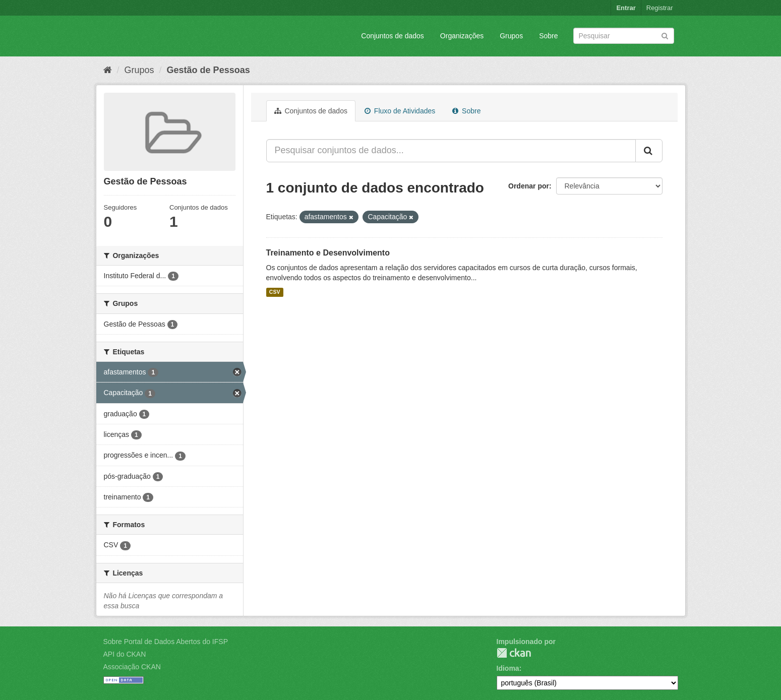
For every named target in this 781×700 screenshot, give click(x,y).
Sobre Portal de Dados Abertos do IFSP (166, 642)
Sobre (548, 36)
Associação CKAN (132, 667)
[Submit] (665, 35)
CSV (275, 292)
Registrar (660, 8)
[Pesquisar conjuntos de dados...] (451, 151)
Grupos (511, 36)
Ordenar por (529, 186)
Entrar (626, 8)
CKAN (514, 653)
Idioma (508, 668)
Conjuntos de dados (393, 36)
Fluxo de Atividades (400, 111)
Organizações (462, 36)
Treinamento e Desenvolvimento (328, 253)
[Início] (108, 70)
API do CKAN (125, 654)
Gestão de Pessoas (208, 70)
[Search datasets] (624, 36)
